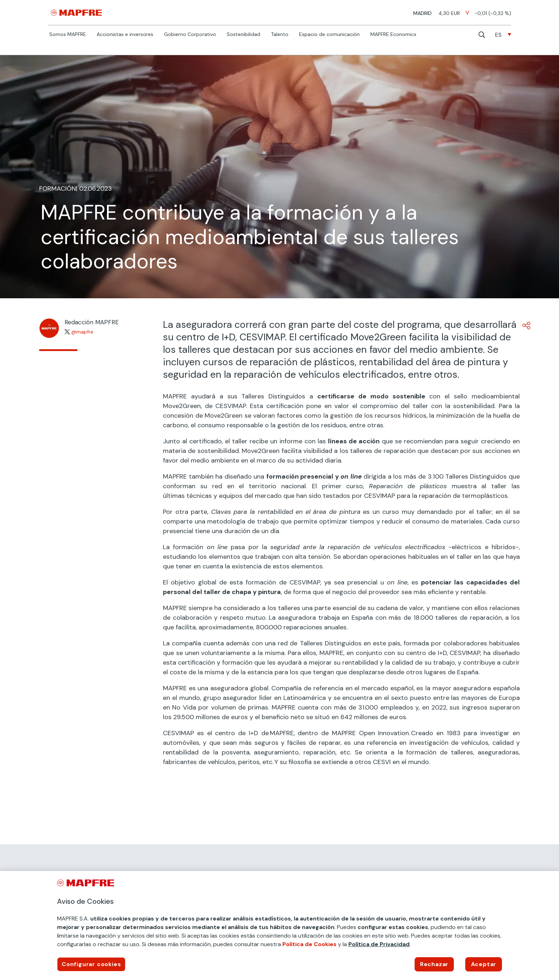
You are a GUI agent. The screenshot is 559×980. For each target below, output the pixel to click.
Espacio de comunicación (329, 35)
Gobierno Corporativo (190, 35)
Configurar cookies (91, 964)
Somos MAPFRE (68, 35)
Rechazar (434, 964)
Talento (280, 35)
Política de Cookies (309, 944)
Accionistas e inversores (125, 35)
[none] (503, 35)
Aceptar (484, 964)
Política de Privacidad (379, 944)
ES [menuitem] (498, 35)
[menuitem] (503, 35)
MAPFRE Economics (393, 35)
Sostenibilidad (243, 35)
